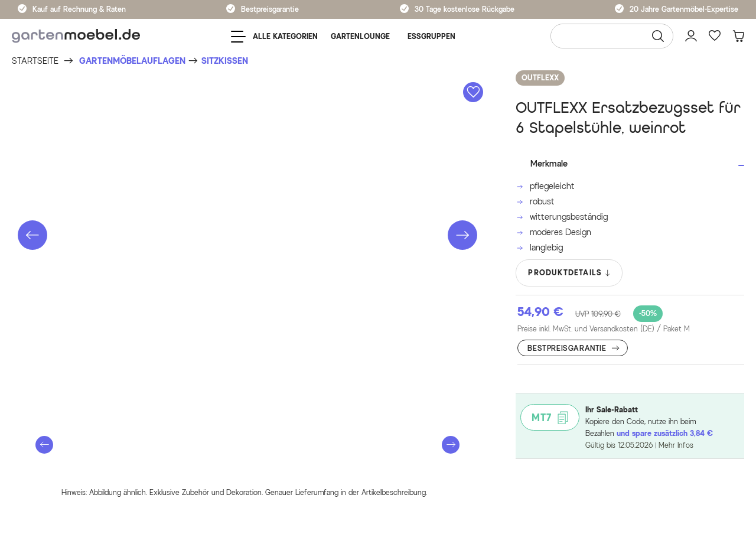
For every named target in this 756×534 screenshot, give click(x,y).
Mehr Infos (676, 445)
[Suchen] (658, 36)
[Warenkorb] (738, 36)
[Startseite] (35, 61)
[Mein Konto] (691, 36)
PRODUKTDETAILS (570, 273)
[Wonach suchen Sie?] (612, 36)
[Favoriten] (715, 36)
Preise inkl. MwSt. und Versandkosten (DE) (604, 329)
